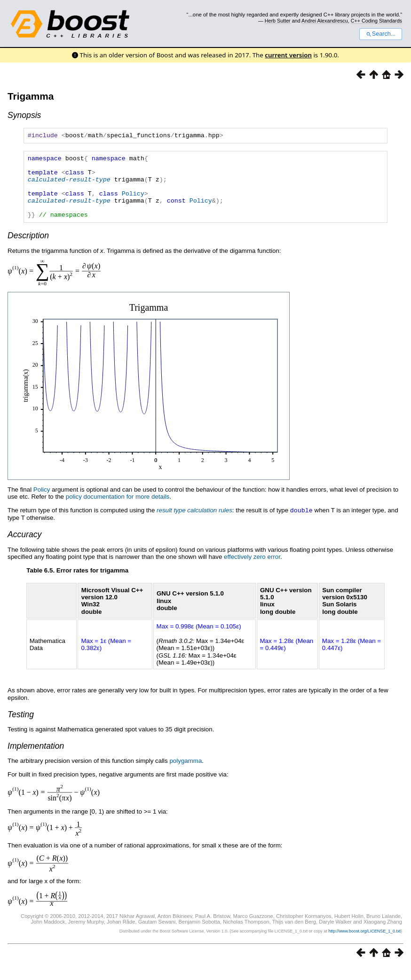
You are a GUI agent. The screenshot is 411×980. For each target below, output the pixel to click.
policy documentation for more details (118, 511)
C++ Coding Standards (376, 21)
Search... (381, 34)
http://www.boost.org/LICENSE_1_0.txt (364, 945)
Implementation (36, 760)
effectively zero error (252, 570)
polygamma (186, 774)
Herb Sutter (278, 21)
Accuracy (24, 548)
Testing (21, 728)
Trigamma (31, 96)
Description (28, 250)
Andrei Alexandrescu (325, 21)
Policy (133, 203)
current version (288, 55)
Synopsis (24, 115)
